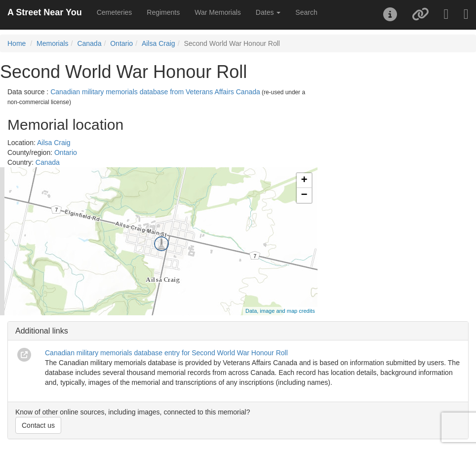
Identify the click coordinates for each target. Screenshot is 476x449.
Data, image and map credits (280, 311)
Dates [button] (268, 12)
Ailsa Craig (159, 43)
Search (306, 12)
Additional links (42, 331)
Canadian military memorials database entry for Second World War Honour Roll (166, 353)
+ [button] (304, 181)
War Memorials (218, 12)
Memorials (53, 43)
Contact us (38, 425)
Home (17, 43)
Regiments (163, 12)
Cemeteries (115, 12)
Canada (89, 43)
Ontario (121, 43)
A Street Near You (45, 12)
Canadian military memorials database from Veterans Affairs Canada (155, 92)
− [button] (304, 195)
